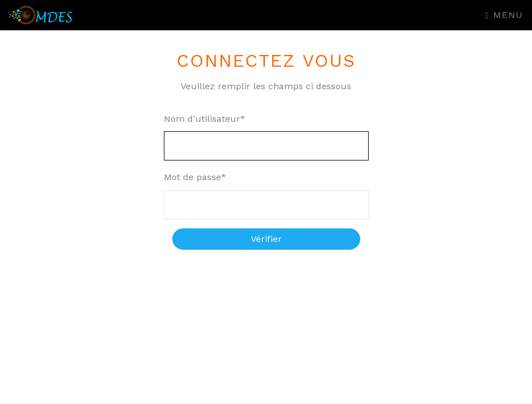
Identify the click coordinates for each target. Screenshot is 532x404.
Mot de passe (195, 177)
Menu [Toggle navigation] (505, 15)
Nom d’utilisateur (205, 119)
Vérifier (266, 239)
